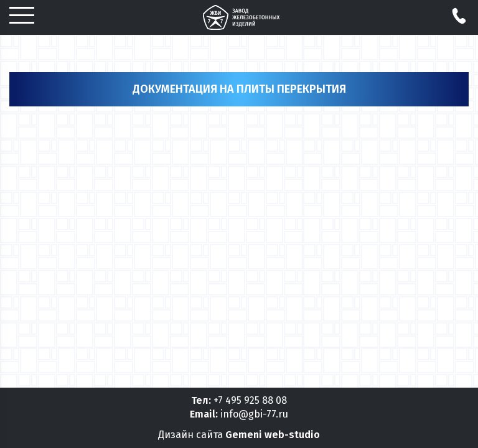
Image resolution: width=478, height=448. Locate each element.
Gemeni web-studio (273, 435)
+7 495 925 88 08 (250, 400)
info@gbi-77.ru (254, 414)
